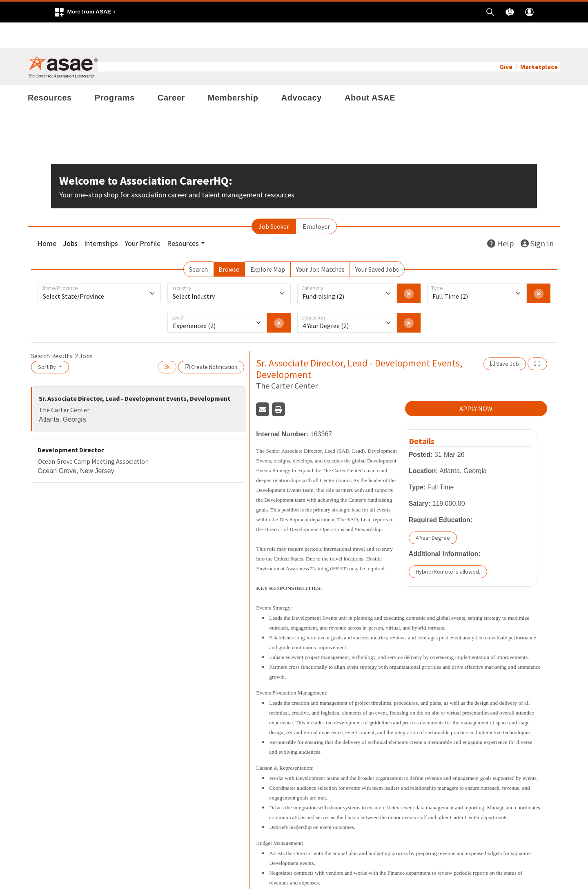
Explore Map (268, 243)
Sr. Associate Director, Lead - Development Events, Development (135, 373)
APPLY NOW (476, 383)
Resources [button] (183, 218)
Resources (50, 72)
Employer (316, 201)
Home (47, 218)
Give (506, 41)
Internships (101, 218)
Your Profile (143, 218)
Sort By (48, 341)
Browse (229, 243)
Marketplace (539, 41)
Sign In (537, 218)
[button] (85, 12)
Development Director (71, 424)
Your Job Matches (320, 243)
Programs (115, 72)
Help (501, 218)
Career (171, 72)
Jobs (70, 218)
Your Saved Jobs (377, 243)
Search (198, 243)
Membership (233, 72)
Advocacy (302, 72)
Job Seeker (274, 201)
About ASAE (370, 72)
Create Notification (211, 341)
